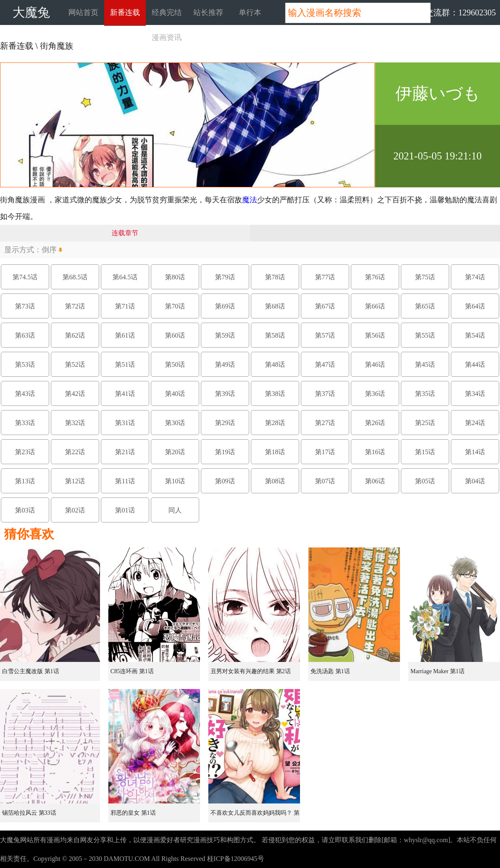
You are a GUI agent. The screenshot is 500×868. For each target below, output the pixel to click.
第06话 (375, 481)
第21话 (125, 452)
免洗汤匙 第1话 (330, 671)
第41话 (125, 394)
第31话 (125, 423)
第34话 (475, 394)
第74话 (475, 277)
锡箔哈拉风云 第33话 (29, 813)
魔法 (250, 200)
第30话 (175, 423)
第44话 (475, 364)
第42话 (75, 394)
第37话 (325, 394)
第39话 (225, 394)
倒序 (49, 250)
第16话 (375, 452)
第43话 (25, 394)
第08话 (275, 481)
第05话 (425, 481)
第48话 (275, 364)
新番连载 (125, 12)
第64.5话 (125, 277)
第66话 (375, 306)
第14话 (475, 452)
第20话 (175, 452)
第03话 (25, 510)
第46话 (375, 364)
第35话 (425, 394)
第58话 (275, 335)
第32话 (75, 423)
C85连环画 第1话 (132, 671)
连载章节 (125, 233)
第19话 (225, 452)
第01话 (125, 510)
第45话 (425, 364)
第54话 (475, 335)
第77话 (325, 277)
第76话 (375, 277)
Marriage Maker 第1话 (437, 671)
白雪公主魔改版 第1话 (31, 671)
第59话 (225, 335)
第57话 (325, 335)
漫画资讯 (167, 37)
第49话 (225, 364)
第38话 (275, 394)
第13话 (25, 481)
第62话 (75, 335)
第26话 (375, 423)
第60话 (175, 335)
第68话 (275, 306)
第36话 (375, 394)
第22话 (75, 452)
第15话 (425, 452)
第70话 (175, 306)
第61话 (125, 335)
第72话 (75, 306)
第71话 (125, 306)
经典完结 (167, 12)
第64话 (475, 306)
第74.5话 (25, 277)
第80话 (175, 277)
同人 (175, 510)
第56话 (375, 335)
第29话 (225, 423)
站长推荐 (208, 12)
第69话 (225, 306)
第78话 (275, 277)
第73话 (25, 306)
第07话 (325, 481)
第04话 (475, 481)
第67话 (325, 306)
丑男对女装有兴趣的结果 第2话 (251, 671)
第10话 (175, 481)
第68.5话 (75, 277)
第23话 (25, 452)
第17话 (325, 452)
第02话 (75, 510)
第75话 (425, 277)
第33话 (25, 423)
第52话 (75, 364)
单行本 (250, 12)
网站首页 (83, 12)
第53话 (25, 364)
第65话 (425, 306)
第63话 (25, 335)
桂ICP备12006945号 (236, 859)
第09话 (225, 481)
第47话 (325, 364)
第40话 (175, 394)
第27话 (325, 423)
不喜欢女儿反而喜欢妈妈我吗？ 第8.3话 (255, 816)
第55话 (425, 335)
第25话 (425, 423)
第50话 (175, 364)
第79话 (225, 277)
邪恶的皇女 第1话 (133, 813)
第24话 (475, 423)
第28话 (275, 423)
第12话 (75, 481)
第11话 (125, 481)
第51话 (125, 364)
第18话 (275, 452)
